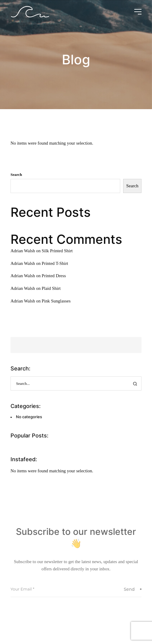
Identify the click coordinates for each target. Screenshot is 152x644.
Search (16, 175)
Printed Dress (54, 276)
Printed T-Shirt (55, 263)
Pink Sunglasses (56, 301)
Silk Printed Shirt (57, 251)
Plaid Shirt (51, 288)
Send (133, 589)
